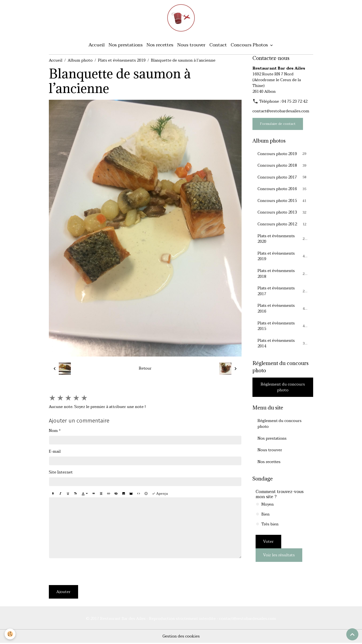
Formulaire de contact (278, 125)
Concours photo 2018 (283, 167)
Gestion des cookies (181, 637)
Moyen (268, 508)
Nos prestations (126, 46)
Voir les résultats (279, 559)
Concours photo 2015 (283, 202)
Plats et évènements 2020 (283, 241)
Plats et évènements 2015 (283, 329)
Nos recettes (160, 46)
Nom (53, 432)
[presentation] (86, 573)
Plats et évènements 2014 (283, 346)
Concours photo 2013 (283, 214)
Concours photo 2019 (283, 155)
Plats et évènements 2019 (122, 61)
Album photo (80, 61)
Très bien (270, 528)
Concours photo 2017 (283, 179)
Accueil (97, 46)
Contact (218, 46)
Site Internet (61, 473)
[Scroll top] (352, 634)
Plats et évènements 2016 (283, 311)
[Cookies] (10, 634)
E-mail (55, 452)
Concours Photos (250, 46)
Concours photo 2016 (283, 190)
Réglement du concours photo (283, 390)
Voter (268, 545)
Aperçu (160, 495)
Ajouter (63, 593)
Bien (266, 518)
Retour (145, 369)
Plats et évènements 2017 (283, 293)
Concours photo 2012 (283, 226)
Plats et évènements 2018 (283, 276)
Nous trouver (191, 46)
